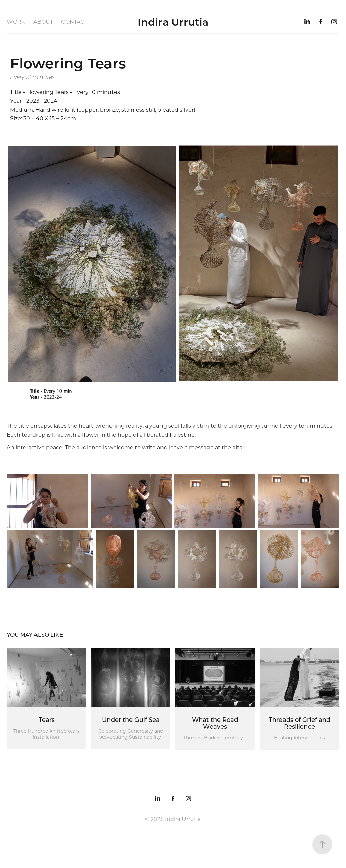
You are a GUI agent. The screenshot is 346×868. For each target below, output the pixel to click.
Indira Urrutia (173, 22)
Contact (74, 21)
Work (16, 21)
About (43, 21)
